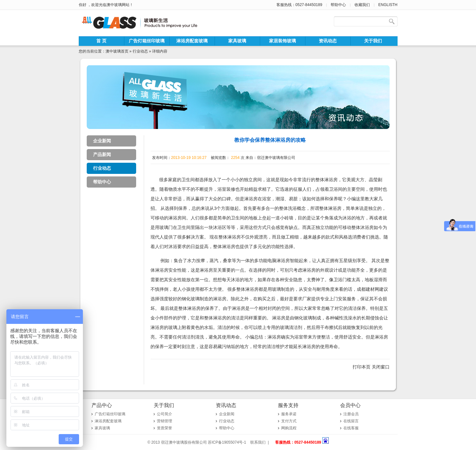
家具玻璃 (237, 41)
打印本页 (362, 367)
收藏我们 (362, 5)
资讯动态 (328, 41)
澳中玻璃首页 (117, 51)
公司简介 (165, 414)
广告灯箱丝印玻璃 (147, 41)
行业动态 (140, 51)
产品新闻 (102, 154)
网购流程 (289, 428)
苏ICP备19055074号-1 (227, 442)
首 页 (101, 41)
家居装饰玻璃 (282, 41)
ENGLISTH (388, 5)
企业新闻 (102, 141)
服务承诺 (289, 414)
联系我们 (258, 442)
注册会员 (351, 414)
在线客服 (351, 428)
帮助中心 (338, 5)
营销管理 (165, 421)
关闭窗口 (381, 367)
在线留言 (351, 421)
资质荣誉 (165, 428)
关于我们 (373, 41)
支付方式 (289, 421)
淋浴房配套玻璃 (192, 41)
